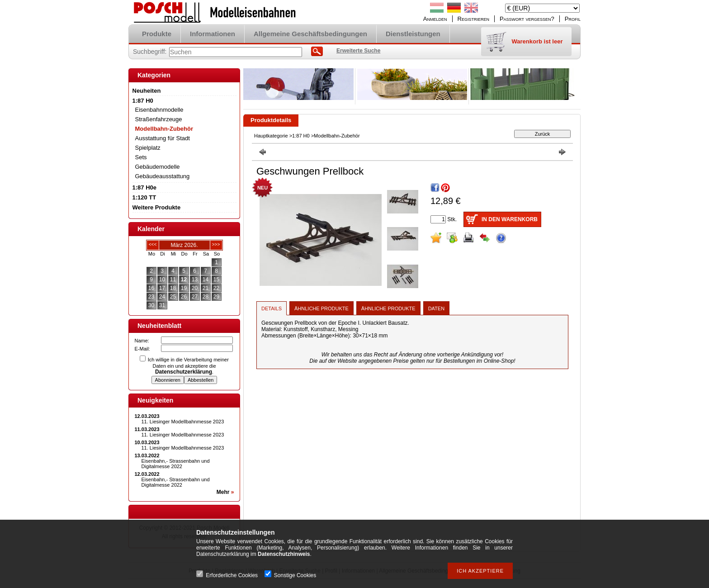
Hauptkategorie (271, 136)
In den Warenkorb (510, 219)
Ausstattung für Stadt (163, 138)
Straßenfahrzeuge (159, 119)
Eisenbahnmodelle (159, 110)
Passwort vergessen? (527, 19)
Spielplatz (148, 148)
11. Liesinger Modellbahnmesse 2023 (183, 422)
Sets (141, 157)
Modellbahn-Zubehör (164, 129)
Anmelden (435, 19)
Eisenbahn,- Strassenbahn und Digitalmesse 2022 (176, 464)
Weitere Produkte (157, 207)
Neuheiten (147, 91)
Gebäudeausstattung (163, 176)
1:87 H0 (301, 136)
